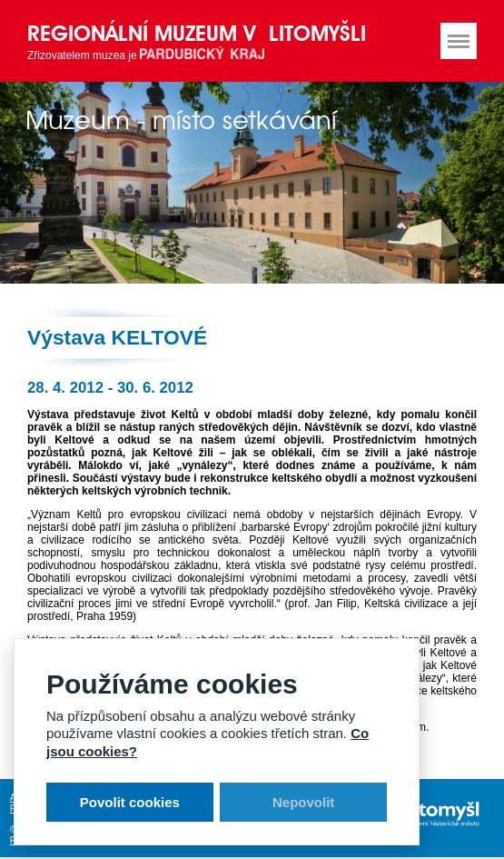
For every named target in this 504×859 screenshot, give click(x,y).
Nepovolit (303, 802)
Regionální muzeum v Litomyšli (197, 33)
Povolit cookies (130, 802)
